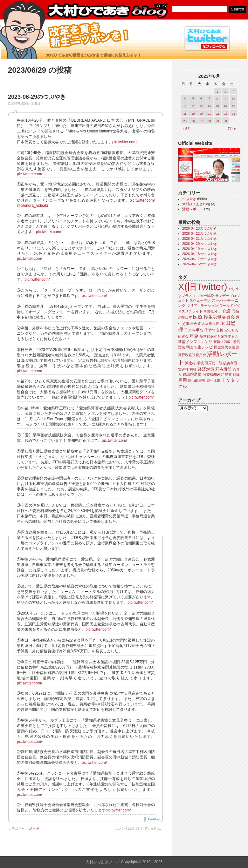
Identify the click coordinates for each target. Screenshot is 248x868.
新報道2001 (223, 342)
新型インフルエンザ (195, 342)
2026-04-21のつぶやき (200, 239)
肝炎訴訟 (224, 369)
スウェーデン (200, 300)
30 (225, 121)
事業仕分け (212, 311)
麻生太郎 (214, 380)
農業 (228, 374)
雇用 (183, 380)
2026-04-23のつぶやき (200, 228)
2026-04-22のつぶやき (200, 233)
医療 (198, 317)
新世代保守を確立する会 (219, 336)
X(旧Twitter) (203, 287)
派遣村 (190, 363)
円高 (235, 311)
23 (225, 114)
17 (233, 106)
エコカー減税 (203, 296)
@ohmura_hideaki (32, 205)
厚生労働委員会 (219, 317)
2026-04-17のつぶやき (200, 259)
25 (185, 121)
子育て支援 (214, 330)
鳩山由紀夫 (197, 380)
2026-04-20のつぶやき (200, 244)
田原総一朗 (214, 363)
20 (201, 114)
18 (185, 114)
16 (225, 106)
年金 (194, 336)
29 (217, 121)
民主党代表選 (224, 347)
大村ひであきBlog (196, 204)
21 (209, 114)
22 (217, 114)
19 (193, 114)
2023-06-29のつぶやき (37, 97)
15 (217, 106)
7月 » (232, 129)
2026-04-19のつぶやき (200, 249)
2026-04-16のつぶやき (200, 264)
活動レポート (193, 209)
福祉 (193, 369)
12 (193, 106)
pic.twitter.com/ (125, 142)
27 (201, 121)
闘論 (236, 374)
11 (185, 106)
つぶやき (33, 828)
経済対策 (206, 369)
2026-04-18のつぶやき (200, 254)
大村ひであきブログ (107, 11)
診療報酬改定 (213, 374)
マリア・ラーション (202, 306)
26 (193, 121)
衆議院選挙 (192, 374)
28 (209, 121)
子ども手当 (194, 330)
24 (233, 114)
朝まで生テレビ (199, 347)
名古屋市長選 (209, 324)
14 (209, 106)
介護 (226, 311)
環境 (200, 363)
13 (201, 106)
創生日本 (185, 317)
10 (233, 99)
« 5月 (187, 129)
